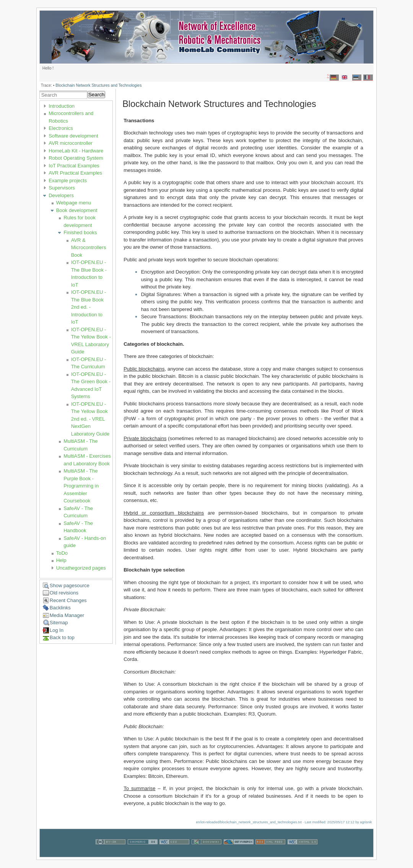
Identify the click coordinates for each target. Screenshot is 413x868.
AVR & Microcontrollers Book (89, 248)
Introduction (62, 106)
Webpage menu (74, 203)
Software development (73, 136)
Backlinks (60, 608)
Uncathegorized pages (81, 568)
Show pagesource (70, 585)
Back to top (62, 637)
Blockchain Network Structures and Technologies (98, 85)
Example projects (68, 181)
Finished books (80, 232)
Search (96, 95)
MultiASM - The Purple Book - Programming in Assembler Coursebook (81, 486)
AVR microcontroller (71, 143)
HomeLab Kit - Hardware (76, 151)
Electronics (61, 128)
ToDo (62, 553)
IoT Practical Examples (74, 166)
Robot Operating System (76, 158)
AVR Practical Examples (75, 173)
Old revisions (64, 593)
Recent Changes (68, 600)
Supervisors (62, 188)
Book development (77, 210)
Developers (61, 195)
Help (61, 560)
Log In (57, 630)
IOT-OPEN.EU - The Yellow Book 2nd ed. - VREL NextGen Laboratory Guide (90, 419)
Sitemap (59, 623)
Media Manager (67, 615)
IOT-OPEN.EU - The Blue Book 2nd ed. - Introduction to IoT (89, 307)
